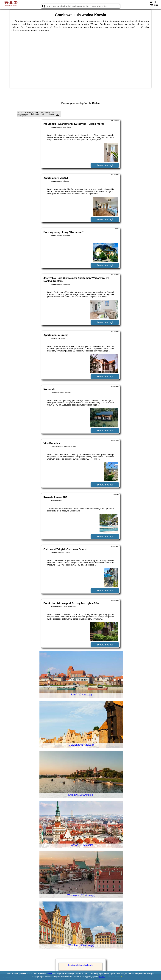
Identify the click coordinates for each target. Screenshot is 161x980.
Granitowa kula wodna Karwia (81, 965)
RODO (102, 977)
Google (49, 973)
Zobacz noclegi (105, 165)
